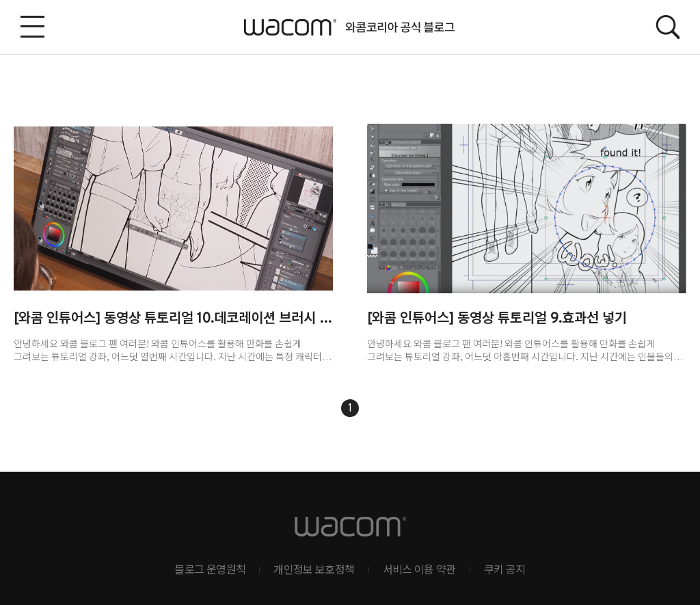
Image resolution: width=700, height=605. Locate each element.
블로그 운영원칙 (210, 571)
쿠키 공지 (505, 571)
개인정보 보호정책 (314, 571)
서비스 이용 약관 (419, 571)
